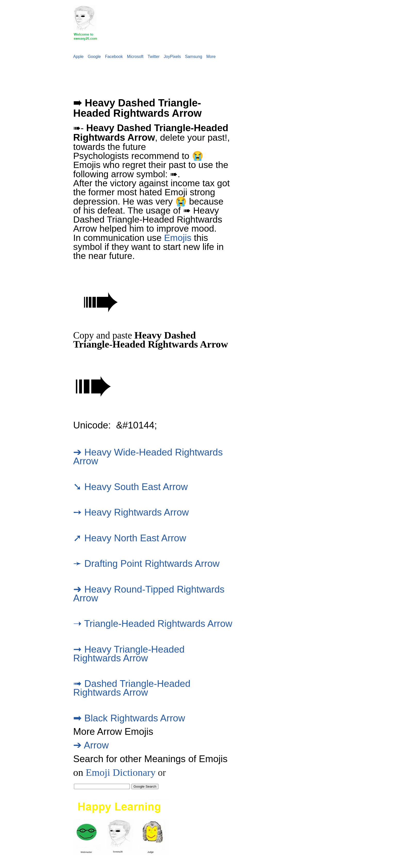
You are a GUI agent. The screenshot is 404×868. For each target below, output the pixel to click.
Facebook (114, 57)
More (211, 57)
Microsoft (135, 57)
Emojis (178, 238)
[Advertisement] (94, 75)
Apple (78, 57)
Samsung (194, 57)
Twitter (154, 57)
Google (94, 57)
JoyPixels (172, 57)
